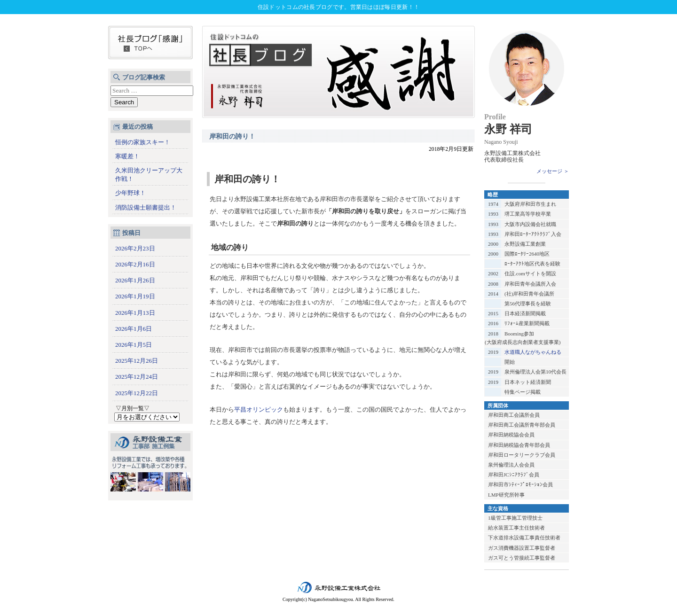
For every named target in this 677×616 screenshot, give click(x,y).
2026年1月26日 (135, 280)
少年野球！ (130, 193)
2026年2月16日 (135, 264)
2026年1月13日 (135, 313)
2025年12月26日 (137, 361)
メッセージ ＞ (553, 171)
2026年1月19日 (135, 296)
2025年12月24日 (137, 377)
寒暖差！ (127, 156)
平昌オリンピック (259, 409)
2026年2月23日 (135, 248)
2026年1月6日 (134, 329)
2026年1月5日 (134, 345)
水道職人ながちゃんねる (533, 352)
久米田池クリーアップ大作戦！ (149, 175)
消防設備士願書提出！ (146, 207)
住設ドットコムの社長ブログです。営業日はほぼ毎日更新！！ (338, 7)
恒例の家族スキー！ (143, 142)
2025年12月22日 (137, 393)
